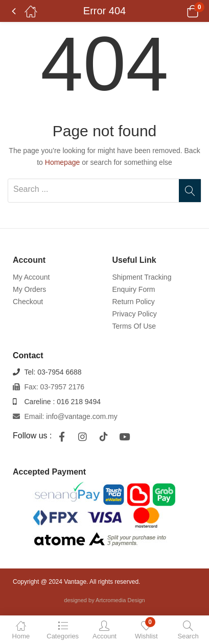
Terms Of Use (134, 326)
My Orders (29, 289)
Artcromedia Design (120, 600)
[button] (180, 11)
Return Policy (134, 302)
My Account (31, 277)
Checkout (28, 302)
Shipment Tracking (142, 277)
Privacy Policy (135, 314)
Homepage (63, 162)
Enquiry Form (134, 289)
